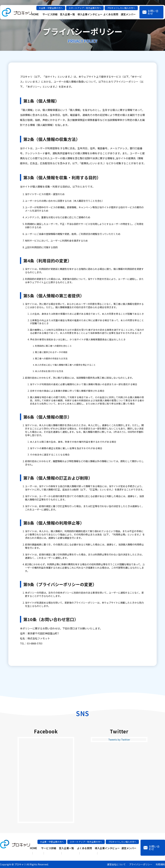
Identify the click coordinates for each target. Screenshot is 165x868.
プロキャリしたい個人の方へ (121, 8)
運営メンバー (128, 14)
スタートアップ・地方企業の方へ (85, 8)
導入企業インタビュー (90, 14)
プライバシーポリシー (141, 864)
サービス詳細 (50, 14)
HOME (35, 14)
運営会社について (116, 864)
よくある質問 (111, 14)
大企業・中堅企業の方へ (51, 8)
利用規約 (160, 864)
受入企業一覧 (67, 14)
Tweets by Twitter (119, 739)
